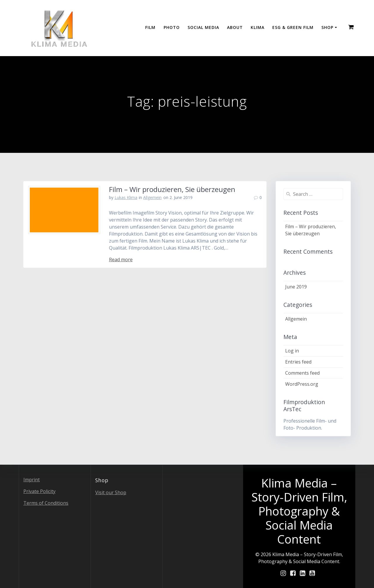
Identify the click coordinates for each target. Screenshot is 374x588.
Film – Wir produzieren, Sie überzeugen (172, 189)
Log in (292, 351)
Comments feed (302, 373)
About (235, 27)
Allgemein (152, 197)
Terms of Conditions (46, 503)
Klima (258, 27)
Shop (327, 27)
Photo (172, 27)
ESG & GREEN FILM (293, 27)
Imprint (32, 480)
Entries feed (298, 362)
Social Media (203, 27)
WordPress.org (302, 384)
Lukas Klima (126, 197)
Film (150, 27)
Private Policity (39, 491)
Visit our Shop (111, 492)
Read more (121, 260)
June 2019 (296, 287)
